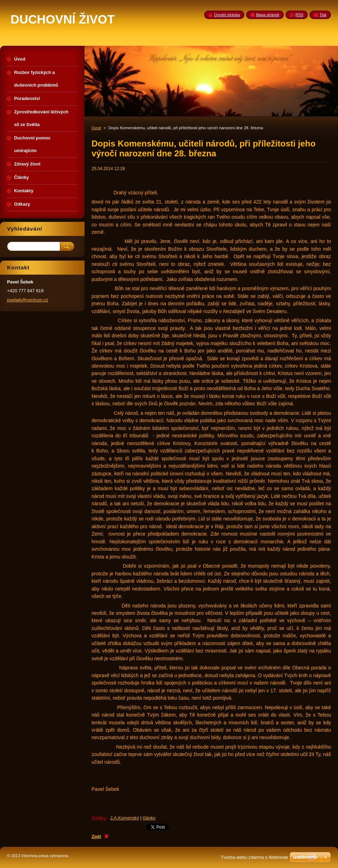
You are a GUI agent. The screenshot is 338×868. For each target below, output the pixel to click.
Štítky (99, 818)
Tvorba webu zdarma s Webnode (254, 857)
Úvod (96, 128)
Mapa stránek (268, 15)
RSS (299, 15)
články (149, 818)
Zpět (96, 836)
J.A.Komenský (125, 818)
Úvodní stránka (227, 15)
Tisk (323, 15)
